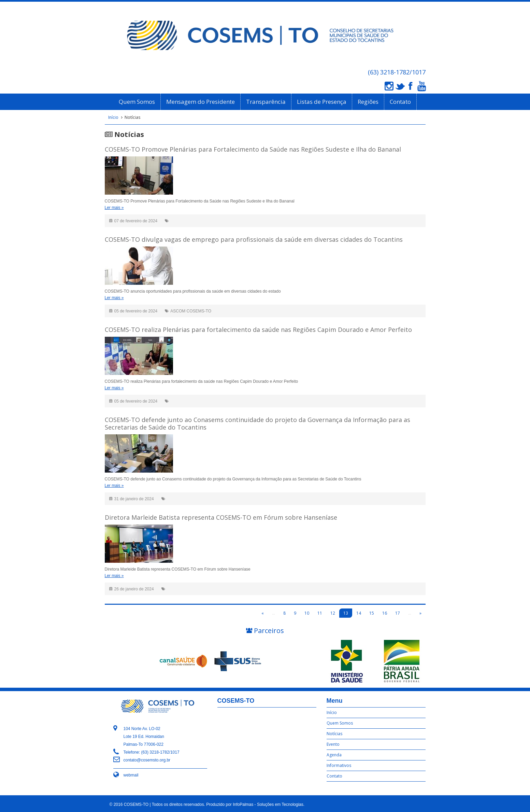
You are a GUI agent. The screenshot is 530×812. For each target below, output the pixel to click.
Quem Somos (137, 102)
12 (333, 613)
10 (307, 613)
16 (385, 613)
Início (113, 117)
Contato (400, 102)
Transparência (266, 102)
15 (372, 613)
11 (320, 613)
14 (359, 613)
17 (398, 613)
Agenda (334, 755)
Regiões (368, 102)
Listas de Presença (322, 102)
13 (346, 613)
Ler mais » (114, 208)
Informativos (339, 765)
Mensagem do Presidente (200, 102)
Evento (333, 744)
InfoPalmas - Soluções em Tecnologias (268, 804)
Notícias (334, 734)
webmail (131, 775)
